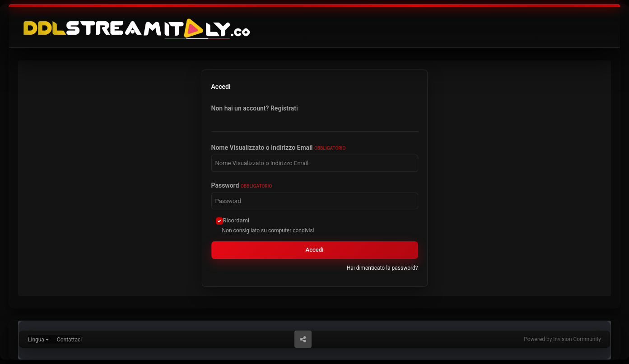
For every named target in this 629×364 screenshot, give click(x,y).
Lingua (38, 340)
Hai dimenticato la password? (382, 268)
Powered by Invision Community (562, 339)
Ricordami (236, 220)
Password (242, 185)
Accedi (315, 250)
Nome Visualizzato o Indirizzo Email (279, 147)
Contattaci (69, 340)
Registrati (284, 108)
